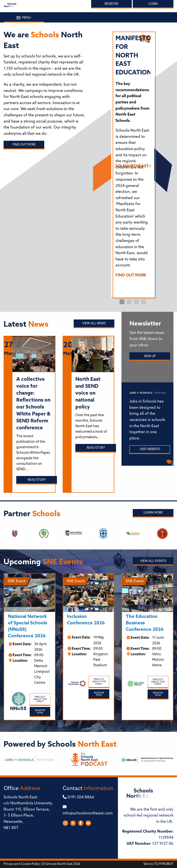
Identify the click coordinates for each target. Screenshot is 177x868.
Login (153, 4)
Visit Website (150, 449)
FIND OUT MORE (131, 275)
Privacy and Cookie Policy (22, 864)
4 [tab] (144, 302)
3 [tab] (136, 302)
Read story (37, 480)
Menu (24, 18)
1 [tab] (122, 302)
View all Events (153, 561)
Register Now (40, 712)
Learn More (153, 513)
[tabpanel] (133, 159)
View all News (94, 323)
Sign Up (150, 356)
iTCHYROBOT (164, 864)
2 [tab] (129, 302)
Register (111, 4)
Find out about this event (40, 699)
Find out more (24, 145)
